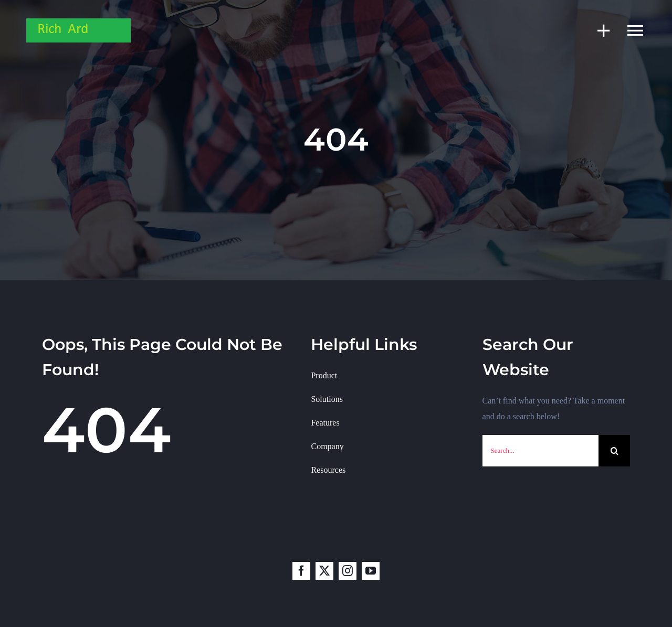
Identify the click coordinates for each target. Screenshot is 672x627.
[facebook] (301, 571)
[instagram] (348, 571)
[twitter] (324, 571)
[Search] (614, 451)
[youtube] (371, 571)
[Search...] (540, 451)
